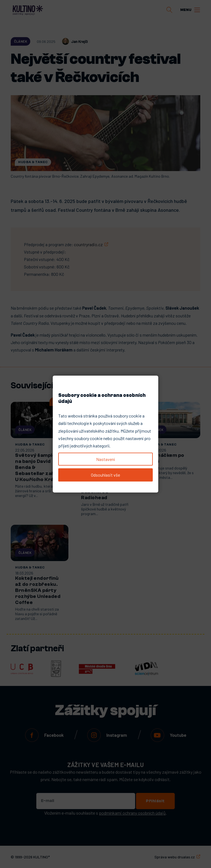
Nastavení (105, 459)
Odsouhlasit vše (105, 475)
